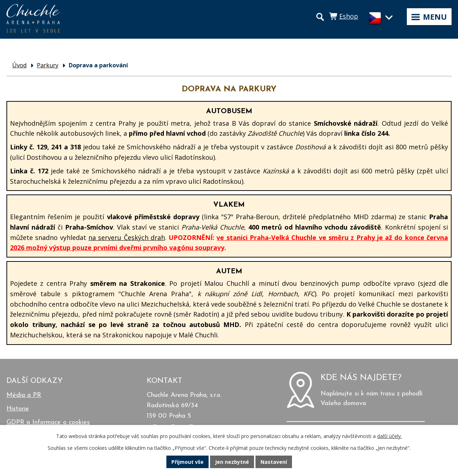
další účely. (389, 436)
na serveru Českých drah (127, 237)
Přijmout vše (187, 462)
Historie (18, 409)
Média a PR (24, 395)
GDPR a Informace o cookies (48, 422)
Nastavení (274, 462)
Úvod (19, 65)
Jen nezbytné (232, 462)
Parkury (48, 65)
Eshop (349, 16)
